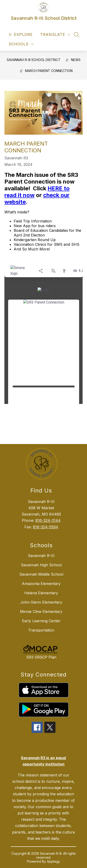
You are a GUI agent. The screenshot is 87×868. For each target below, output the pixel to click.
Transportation (41, 630)
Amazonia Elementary (41, 584)
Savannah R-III (41, 556)
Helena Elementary (41, 593)
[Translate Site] (55, 35)
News (76, 60)
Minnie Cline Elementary (41, 612)
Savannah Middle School (41, 574)
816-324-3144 (48, 520)
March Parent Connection (49, 71)
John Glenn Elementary (41, 602)
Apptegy (53, 861)
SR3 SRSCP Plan (41, 657)
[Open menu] (20, 35)
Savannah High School (41, 565)
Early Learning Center (41, 621)
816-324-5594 (46, 527)
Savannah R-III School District (34, 60)
